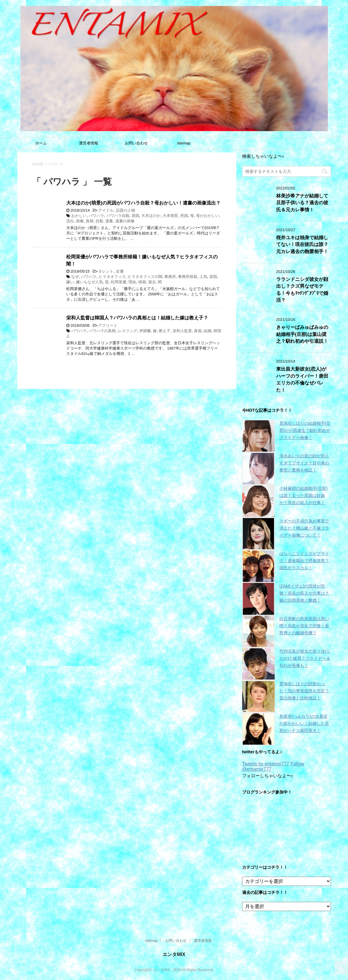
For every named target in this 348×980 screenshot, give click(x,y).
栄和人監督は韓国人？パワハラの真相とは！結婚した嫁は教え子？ (137, 318)
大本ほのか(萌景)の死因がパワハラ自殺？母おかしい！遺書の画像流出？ (143, 203)
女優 (120, 271)
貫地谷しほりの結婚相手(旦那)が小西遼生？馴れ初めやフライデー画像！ (305, 430)
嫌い (70, 282)
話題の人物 (126, 210)
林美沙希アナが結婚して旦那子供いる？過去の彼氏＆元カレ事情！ (302, 203)
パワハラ (96, 216)
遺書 (109, 221)
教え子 (165, 331)
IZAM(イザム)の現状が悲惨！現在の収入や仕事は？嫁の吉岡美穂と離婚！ (304, 593)
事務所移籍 (188, 277)
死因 (184, 216)
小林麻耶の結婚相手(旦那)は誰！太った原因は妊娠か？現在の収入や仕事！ (304, 495)
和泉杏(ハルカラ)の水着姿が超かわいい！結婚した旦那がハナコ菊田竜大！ (304, 723)
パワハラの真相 (102, 331)
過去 (152, 282)
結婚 (208, 331)
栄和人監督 (182, 331)
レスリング (128, 331)
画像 (80, 221)
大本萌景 (170, 216)
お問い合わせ (136, 143)
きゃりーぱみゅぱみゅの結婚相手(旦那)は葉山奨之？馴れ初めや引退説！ (302, 334)
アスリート (108, 325)
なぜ (75, 277)
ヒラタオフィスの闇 (145, 277)
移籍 (142, 282)
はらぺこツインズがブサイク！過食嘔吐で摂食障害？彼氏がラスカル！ (304, 561)
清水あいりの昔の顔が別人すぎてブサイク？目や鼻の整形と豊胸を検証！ (304, 463)
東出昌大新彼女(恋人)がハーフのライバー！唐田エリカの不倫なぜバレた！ (302, 379)
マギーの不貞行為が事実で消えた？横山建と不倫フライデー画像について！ (304, 528)
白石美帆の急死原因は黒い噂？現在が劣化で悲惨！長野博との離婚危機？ (304, 626)
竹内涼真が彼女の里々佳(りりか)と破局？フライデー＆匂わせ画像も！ (305, 658)
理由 (132, 282)
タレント (106, 271)
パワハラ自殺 (118, 216)
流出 (70, 221)
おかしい (79, 216)
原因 (135, 216)
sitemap (184, 143)
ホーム (41, 143)
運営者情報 (89, 143)
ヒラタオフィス (112, 277)
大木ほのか (151, 216)
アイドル (106, 210)
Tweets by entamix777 (266, 764)
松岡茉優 (119, 282)
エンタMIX (174, 954)
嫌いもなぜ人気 (89, 282)
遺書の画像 (125, 221)
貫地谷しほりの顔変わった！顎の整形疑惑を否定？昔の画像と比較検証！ (304, 691)
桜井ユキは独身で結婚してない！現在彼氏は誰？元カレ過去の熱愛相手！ (302, 244)
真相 (90, 221)
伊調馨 (145, 331)
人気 (203, 277)
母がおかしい (208, 216)
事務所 (170, 277)
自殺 (99, 221)
